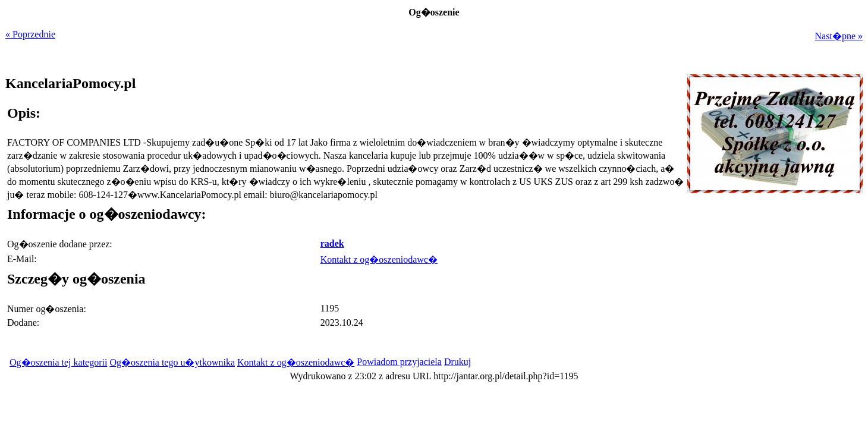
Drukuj (457, 362)
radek (332, 243)
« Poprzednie (30, 34)
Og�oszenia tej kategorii (58, 362)
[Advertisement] (788, 278)
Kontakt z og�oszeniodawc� (379, 259)
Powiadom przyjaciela (399, 362)
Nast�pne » (839, 36)
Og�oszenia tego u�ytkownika (172, 362)
